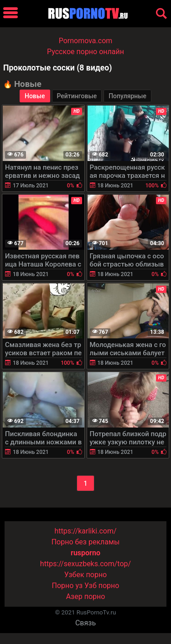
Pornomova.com (86, 41)
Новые (35, 96)
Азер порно (86, 596)
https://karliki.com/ (85, 531)
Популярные (127, 96)
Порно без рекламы (86, 542)
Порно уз (67, 586)
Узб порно (102, 586)
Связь (85, 623)
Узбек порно (86, 575)
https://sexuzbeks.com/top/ (85, 564)
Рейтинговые (77, 96)
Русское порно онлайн (85, 52)
